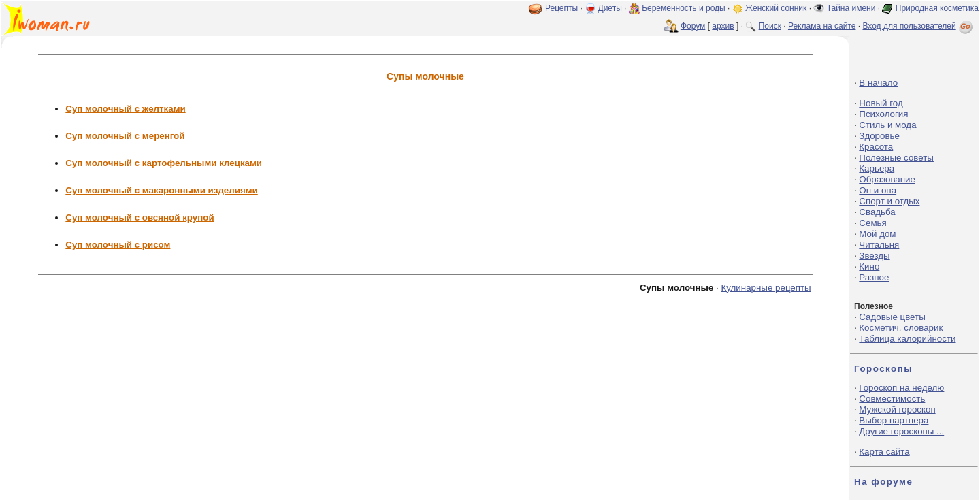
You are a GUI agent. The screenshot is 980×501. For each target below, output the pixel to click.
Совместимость (892, 399)
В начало (878, 83)
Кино (869, 266)
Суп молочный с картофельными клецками (164, 163)
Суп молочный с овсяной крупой (140, 217)
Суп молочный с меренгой (125, 136)
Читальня (879, 245)
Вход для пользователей (919, 26)
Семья (872, 223)
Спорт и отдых (889, 201)
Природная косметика (937, 8)
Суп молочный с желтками (125, 109)
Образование (887, 179)
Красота (876, 147)
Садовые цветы (892, 317)
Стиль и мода (887, 125)
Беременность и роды (684, 8)
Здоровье (879, 136)
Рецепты (561, 8)
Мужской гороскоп (897, 409)
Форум (693, 26)
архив (723, 26)
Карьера (877, 168)
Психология (883, 114)
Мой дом (877, 234)
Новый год (881, 103)
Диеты (610, 8)
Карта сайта (884, 452)
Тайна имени (851, 8)
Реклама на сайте (822, 26)
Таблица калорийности (907, 339)
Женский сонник (776, 8)
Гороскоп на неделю (901, 388)
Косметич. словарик (901, 328)
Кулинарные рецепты (766, 288)
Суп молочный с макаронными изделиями (161, 190)
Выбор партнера (894, 420)
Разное (874, 277)
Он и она (878, 190)
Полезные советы (896, 158)
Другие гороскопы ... (901, 431)
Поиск (770, 26)
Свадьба (877, 212)
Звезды (874, 256)
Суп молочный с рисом (118, 245)
